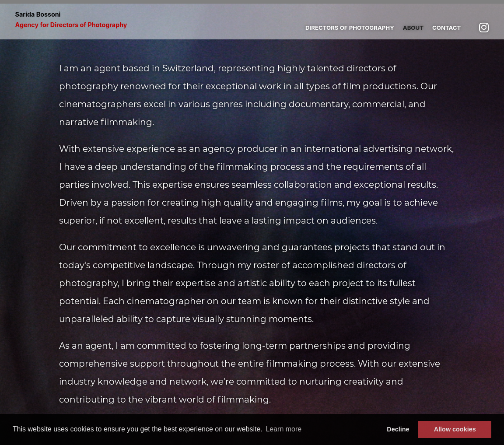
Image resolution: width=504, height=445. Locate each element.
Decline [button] (398, 429)
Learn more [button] (283, 429)
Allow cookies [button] (455, 429)
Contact (446, 28)
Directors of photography (350, 28)
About (413, 28)
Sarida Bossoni (71, 20)
